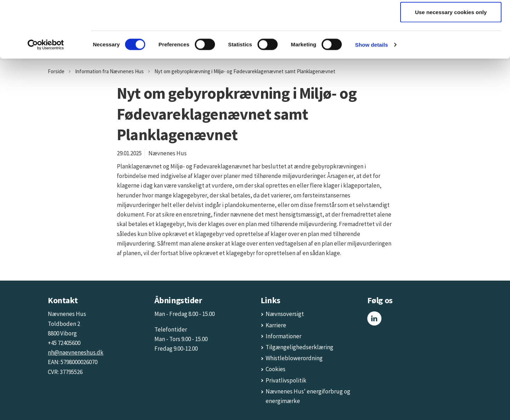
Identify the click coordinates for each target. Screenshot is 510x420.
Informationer (284, 336)
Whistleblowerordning (294, 358)
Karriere (276, 325)
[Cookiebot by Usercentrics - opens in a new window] (46, 98)
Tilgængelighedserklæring (299, 347)
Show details (372, 97)
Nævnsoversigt (285, 314)
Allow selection (451, 42)
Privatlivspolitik (286, 380)
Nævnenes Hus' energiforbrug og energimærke (308, 396)
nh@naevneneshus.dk (76, 352)
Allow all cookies (451, 19)
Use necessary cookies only (451, 65)
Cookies (276, 369)
